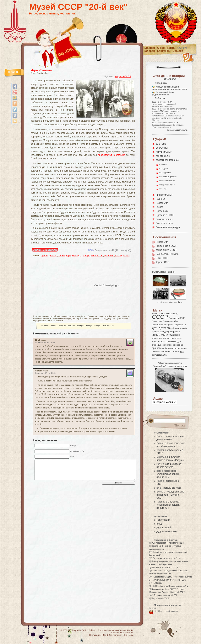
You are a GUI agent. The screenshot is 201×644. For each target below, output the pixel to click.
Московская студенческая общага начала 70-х (168, 474)
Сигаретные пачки (167, 185)
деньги (182, 325)
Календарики (165, 173)
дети (155, 328)
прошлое (109, 256)
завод (163, 332)
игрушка (176, 332)
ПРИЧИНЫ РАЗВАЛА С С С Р (165, 568)
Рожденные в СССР (166, 246)
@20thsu (158, 611)
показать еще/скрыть (177, 130)
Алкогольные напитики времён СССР (170, 580)
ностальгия (97, 256)
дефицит (175, 328)
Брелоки (163, 165)
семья (155, 351)
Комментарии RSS (118, 635)
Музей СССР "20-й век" (78, 7)
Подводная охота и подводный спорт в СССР (170, 495)
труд (181, 351)
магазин (178, 338)
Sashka (130, 630)
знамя (62, 256)
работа (166, 348)
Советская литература (168, 227)
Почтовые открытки (168, 181)
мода (155, 342)
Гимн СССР (162, 258)
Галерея (149, 51)
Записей (164, 528)
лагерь (86, 256)
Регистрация (163, 520)
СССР (118, 256)
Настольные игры (171, 488)
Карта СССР (162, 262)
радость (173, 348)
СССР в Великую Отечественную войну (170, 586)
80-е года (161, 144)
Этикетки (163, 189)
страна (175, 351)
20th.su (114, 633)
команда (77, 256)
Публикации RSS (98, 635)
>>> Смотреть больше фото (170, 302)
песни (163, 345)
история (170, 335)
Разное (160, 207)
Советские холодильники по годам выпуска (173, 577)
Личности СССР (164, 195)
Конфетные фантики (168, 177)
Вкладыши (164, 169)
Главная (149, 48)
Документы (162, 148)
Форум (182, 48)
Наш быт (160, 199)
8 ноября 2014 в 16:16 (45, 373)
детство (53, 256)
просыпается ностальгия (111, 155)
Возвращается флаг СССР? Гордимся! (169, 589)
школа (126, 256)
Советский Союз (160, 321)
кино (177, 335)
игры (163, 335)
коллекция (157, 338)
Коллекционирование (167, 160)
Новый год (172, 314)
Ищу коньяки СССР (160, 598)
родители (182, 348)
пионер (170, 345)
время (44, 256)
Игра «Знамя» (41, 70)
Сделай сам (162, 211)
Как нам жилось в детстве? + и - (167, 558)
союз (169, 351)
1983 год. (158, 583)
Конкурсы (164, 51)
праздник (179, 345)
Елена (160, 436)
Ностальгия (162, 203)
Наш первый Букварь (167, 254)
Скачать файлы (164, 219)
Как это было (163, 156)
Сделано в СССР (165, 215)
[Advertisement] (55, 285)
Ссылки (178, 51)
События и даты (164, 223)
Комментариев (167, 531)
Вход (159, 524)
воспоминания (159, 325)
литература (168, 338)
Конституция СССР (166, 250)
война (175, 321)
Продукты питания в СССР (166, 595)
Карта (171, 48)
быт (170, 321)
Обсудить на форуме (45, 250)
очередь (156, 345)
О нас (161, 48)
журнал (156, 332)
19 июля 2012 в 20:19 (45, 343)
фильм (155, 355)
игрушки (156, 335)
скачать (162, 351)
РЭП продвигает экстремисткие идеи (168, 543)
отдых (178, 342)
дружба (183, 328)
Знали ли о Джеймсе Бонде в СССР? (168, 592)
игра (68, 256)
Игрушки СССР (123, 77)
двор (176, 325)
